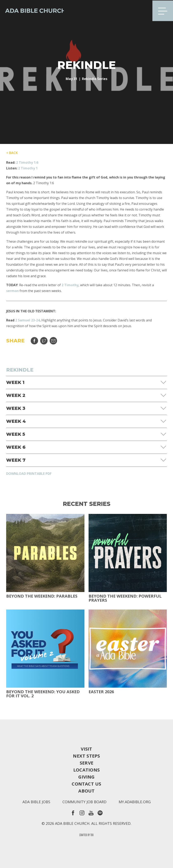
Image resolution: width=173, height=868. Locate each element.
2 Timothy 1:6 (27, 162)
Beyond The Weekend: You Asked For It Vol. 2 (43, 694)
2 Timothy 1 (28, 168)
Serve (86, 763)
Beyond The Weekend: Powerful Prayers (125, 598)
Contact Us (86, 784)
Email (53, 341)
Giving (86, 777)
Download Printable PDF (29, 474)
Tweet (44, 341)
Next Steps (86, 756)
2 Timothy (70, 285)
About (86, 791)
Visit (86, 749)
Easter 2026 (101, 692)
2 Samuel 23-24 (27, 320)
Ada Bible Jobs (36, 802)
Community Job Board (84, 802)
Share (34, 341)
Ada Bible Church (33, 10)
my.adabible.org (135, 802)
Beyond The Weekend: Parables (42, 596)
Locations (86, 770)
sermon (12, 291)
